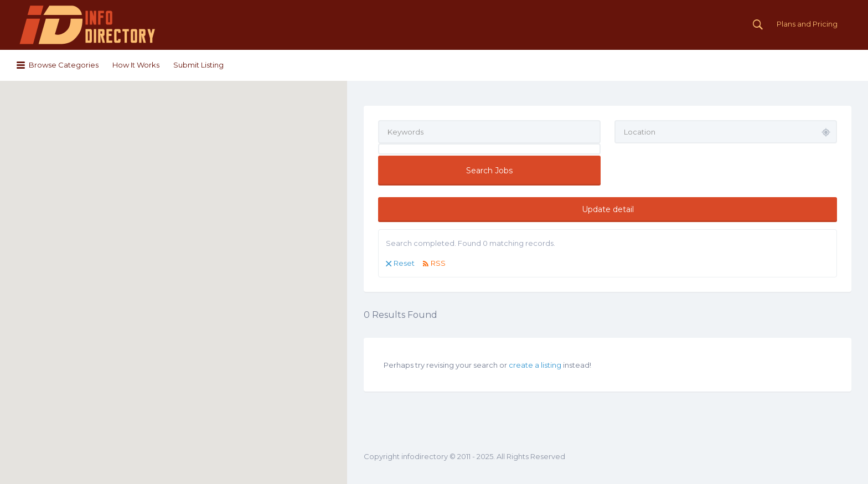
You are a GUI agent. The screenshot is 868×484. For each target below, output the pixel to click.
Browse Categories (64, 65)
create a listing (535, 365)
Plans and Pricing (807, 24)
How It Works (136, 65)
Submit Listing (198, 65)
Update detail (608, 209)
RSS (438, 263)
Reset (404, 263)
